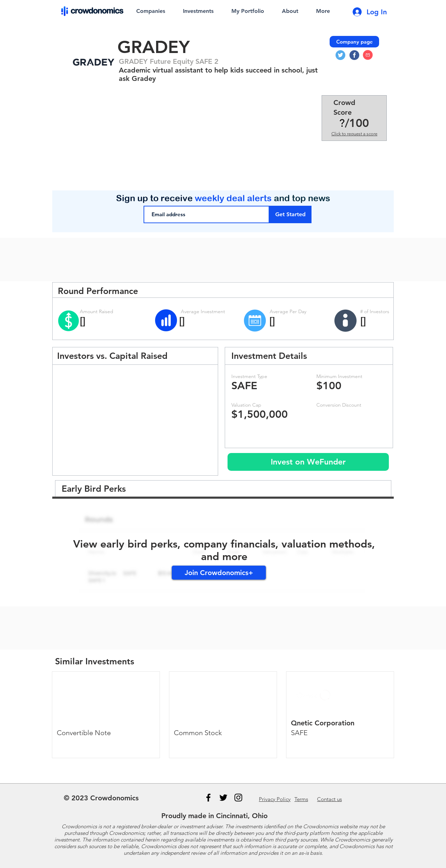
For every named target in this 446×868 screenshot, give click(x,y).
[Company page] (354, 42)
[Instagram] (238, 798)
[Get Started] (290, 214)
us (329, 799)
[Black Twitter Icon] (223, 798)
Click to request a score (354, 134)
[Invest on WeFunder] (308, 462)
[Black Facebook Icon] (208, 798)
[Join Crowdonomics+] (219, 573)
